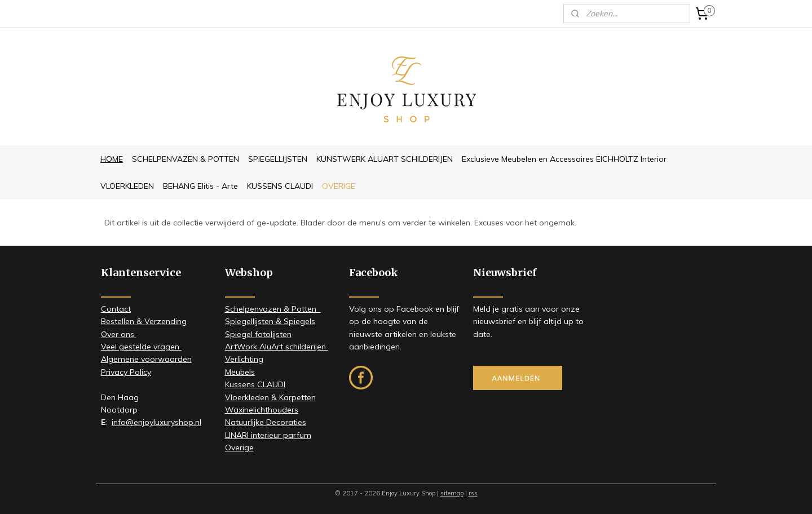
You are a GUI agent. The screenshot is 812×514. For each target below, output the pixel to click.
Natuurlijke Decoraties (266, 422)
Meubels (240, 372)
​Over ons (119, 334)
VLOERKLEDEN (127, 186)
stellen (122, 321)
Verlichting (244, 359)
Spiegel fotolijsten (258, 334)
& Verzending (160, 321)
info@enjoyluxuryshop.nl (156, 422)
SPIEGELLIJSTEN (278, 159)
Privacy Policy (126, 372)
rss (473, 493)
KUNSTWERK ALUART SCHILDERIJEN (385, 159)
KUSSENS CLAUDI (280, 186)
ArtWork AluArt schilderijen (277, 347)
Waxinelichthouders (262, 410)
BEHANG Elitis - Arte (200, 186)
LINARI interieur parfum (268, 435)
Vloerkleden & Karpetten (270, 397)
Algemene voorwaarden (146, 359)
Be (106, 321)
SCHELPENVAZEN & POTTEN (186, 159)
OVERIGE (339, 186)
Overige (239, 447)
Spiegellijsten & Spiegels (270, 321)
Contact (116, 309)
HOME (112, 159)
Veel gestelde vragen (141, 347)
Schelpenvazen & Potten (273, 309)
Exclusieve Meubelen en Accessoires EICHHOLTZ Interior (564, 159)
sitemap (452, 493)
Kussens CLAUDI (255, 384)
